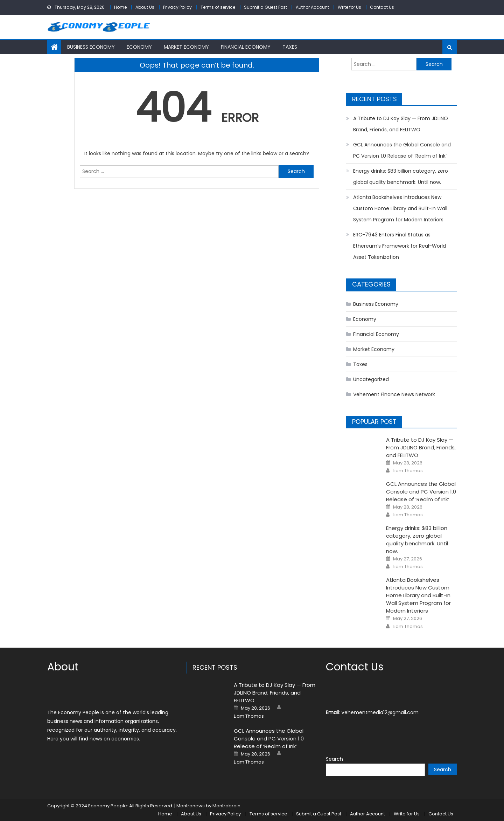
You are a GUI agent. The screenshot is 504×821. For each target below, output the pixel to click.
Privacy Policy (177, 7)
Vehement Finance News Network (394, 394)
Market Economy (186, 47)
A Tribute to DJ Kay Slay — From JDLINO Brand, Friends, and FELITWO (401, 124)
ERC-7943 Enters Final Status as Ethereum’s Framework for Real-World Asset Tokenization (400, 246)
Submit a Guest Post (265, 7)
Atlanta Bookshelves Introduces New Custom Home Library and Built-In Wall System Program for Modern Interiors (400, 208)
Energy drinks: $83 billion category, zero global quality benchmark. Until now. (401, 177)
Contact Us (382, 7)
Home (120, 7)
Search (334, 759)
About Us (145, 7)
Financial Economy (246, 47)
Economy (139, 47)
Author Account (312, 7)
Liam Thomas (408, 471)
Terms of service (218, 7)
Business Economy (91, 47)
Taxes (290, 47)
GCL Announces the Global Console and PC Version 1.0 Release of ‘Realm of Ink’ (402, 150)
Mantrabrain (226, 806)
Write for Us (349, 7)
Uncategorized (371, 379)
